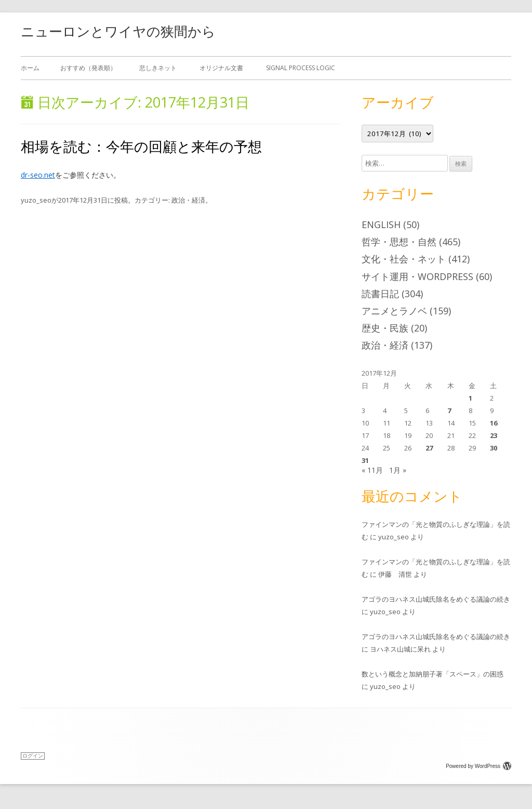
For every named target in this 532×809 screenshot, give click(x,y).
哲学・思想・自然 (399, 242)
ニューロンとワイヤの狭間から (118, 31)
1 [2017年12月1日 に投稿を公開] (470, 398)
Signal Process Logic (301, 68)
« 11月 (372, 470)
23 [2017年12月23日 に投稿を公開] (494, 435)
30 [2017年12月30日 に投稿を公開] (494, 448)
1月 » (398, 470)
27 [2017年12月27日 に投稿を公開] (429, 448)
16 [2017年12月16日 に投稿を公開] (494, 423)
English (381, 224)
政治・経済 (188, 200)
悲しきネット (158, 68)
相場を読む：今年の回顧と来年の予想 (141, 146)
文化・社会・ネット (404, 259)
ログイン (33, 756)
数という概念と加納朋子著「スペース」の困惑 (433, 674)
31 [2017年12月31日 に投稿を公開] (365, 460)
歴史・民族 (385, 328)
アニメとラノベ (394, 311)
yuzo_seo (36, 200)
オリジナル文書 (221, 68)
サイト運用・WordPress (417, 276)
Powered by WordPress (478, 766)
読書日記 (380, 294)
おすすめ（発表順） (88, 68)
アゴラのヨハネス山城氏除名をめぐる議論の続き (436, 599)
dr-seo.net (38, 175)
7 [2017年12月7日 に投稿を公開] (449, 410)
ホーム (30, 68)
